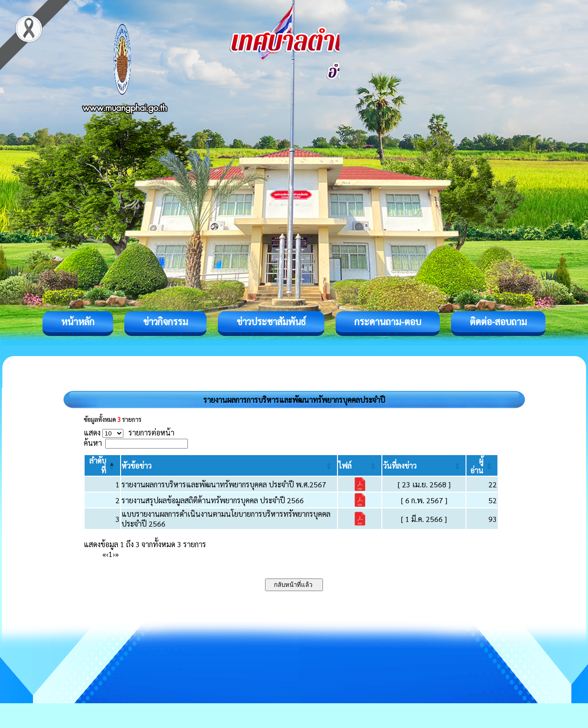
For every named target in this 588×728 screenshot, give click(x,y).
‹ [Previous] (107, 554)
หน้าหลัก (78, 321)
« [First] (104, 554)
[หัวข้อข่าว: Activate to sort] (229, 465)
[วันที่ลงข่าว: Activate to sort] (424, 465)
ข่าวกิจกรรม (165, 321)
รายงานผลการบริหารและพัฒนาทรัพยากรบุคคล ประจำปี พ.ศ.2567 (224, 484)
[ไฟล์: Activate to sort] (360, 465)
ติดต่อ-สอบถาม (498, 321)
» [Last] (117, 554)
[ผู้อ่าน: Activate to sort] (482, 465)
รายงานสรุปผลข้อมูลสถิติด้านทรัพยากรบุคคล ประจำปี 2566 (213, 500)
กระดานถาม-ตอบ (388, 321)
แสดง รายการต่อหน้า (129, 432)
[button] (136, 466)
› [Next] (114, 554)
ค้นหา (93, 443)
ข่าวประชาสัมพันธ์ (271, 321)
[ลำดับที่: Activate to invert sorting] (102, 465)
